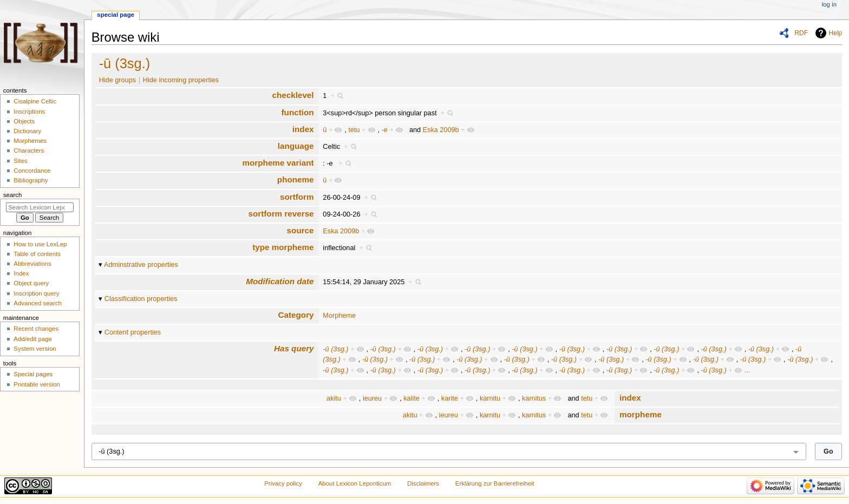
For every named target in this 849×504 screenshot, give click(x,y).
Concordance (32, 171)
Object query (31, 283)
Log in (829, 4)
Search (13, 195)
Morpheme (339, 316)
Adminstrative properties (141, 265)
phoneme (296, 179)
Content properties (133, 332)
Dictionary (27, 131)
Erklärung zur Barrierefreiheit (495, 483)
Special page (116, 15)
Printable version (37, 384)
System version (35, 349)
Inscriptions (29, 112)
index (303, 129)
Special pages (33, 374)
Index (21, 273)
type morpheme (283, 247)
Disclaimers (423, 483)
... (747, 370)
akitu (334, 398)
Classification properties (141, 299)
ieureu (372, 398)
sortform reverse (281, 214)
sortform (297, 197)
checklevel (293, 95)
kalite (412, 398)
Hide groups (117, 80)
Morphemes (30, 141)
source (301, 230)
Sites (20, 161)
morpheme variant (278, 163)
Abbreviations (32, 264)
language (296, 146)
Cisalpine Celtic (35, 101)
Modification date (280, 281)
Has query (294, 348)
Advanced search (38, 303)
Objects (24, 121)
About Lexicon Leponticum (355, 483)
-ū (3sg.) (125, 63)
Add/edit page (33, 339)
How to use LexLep (40, 244)
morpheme (641, 414)
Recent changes (36, 329)
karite (450, 398)
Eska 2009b (441, 130)
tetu (354, 130)
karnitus (534, 398)
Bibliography (31, 180)
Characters (29, 150)
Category (296, 315)
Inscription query (36, 293)
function (298, 112)
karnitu (490, 398)
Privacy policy (283, 483)
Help (836, 33)
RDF (801, 33)
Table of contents (37, 254)
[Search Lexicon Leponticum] (40, 207)
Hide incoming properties (181, 80)
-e (385, 130)
